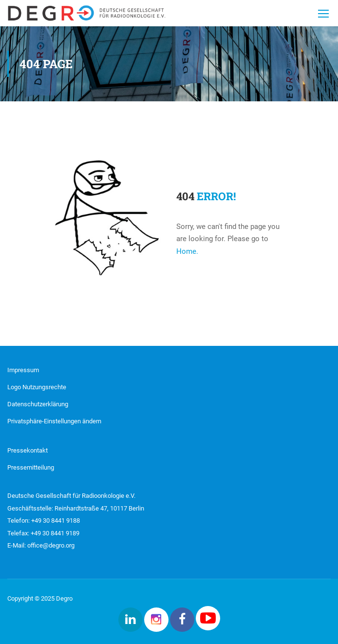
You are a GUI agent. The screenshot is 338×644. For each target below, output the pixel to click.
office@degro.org (51, 545)
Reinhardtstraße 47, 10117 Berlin (99, 508)
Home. (187, 251)
